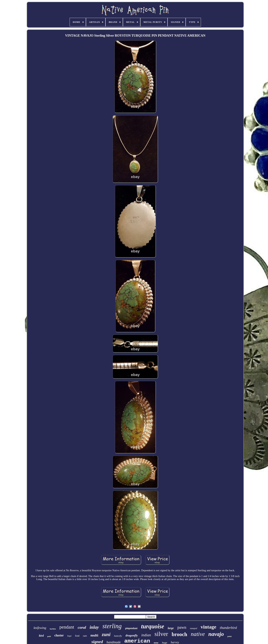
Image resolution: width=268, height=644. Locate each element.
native (198, 634)
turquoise (153, 626)
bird (41, 636)
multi (94, 635)
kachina (53, 629)
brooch (179, 634)
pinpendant (131, 628)
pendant (67, 627)
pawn (182, 627)
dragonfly (132, 635)
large (171, 628)
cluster (59, 635)
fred (77, 636)
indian (146, 635)
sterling (112, 626)
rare (85, 636)
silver (161, 634)
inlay (94, 627)
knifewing (40, 628)
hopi (69, 636)
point (230, 636)
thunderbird (228, 628)
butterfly (118, 636)
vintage (209, 627)
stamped (194, 628)
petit (49, 636)
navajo (216, 634)
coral (82, 627)
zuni (106, 634)
